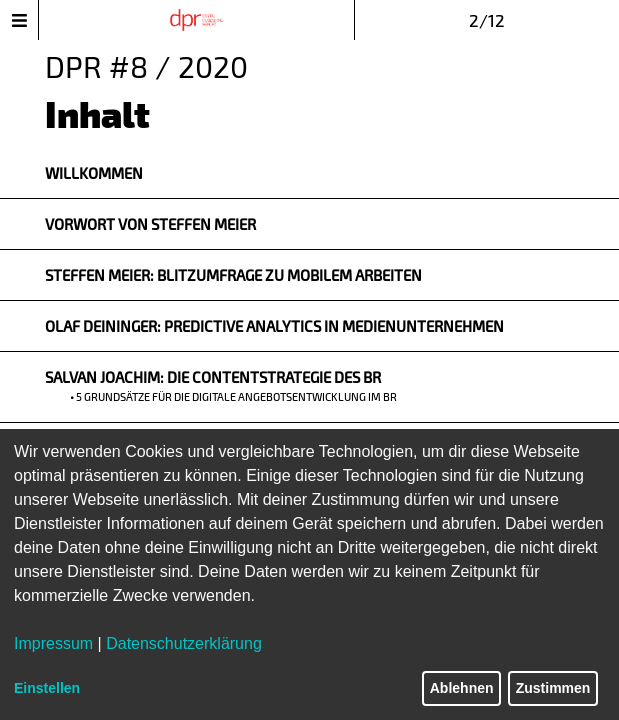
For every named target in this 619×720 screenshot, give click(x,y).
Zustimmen (553, 688)
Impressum (53, 643)
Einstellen (47, 688)
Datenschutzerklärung (184, 643)
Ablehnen (462, 688)
